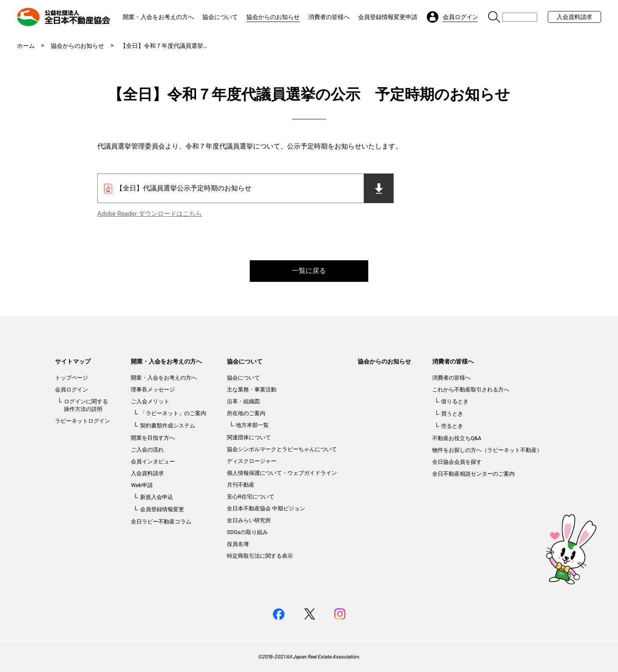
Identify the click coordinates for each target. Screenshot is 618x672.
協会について (220, 17)
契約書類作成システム (168, 426)
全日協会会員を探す (457, 462)
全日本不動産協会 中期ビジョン (266, 508)
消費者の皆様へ (329, 17)
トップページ (72, 378)
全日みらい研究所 (249, 520)
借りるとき (455, 401)
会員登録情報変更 (162, 509)
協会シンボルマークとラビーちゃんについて (282, 449)
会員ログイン (72, 390)
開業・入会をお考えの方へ (158, 17)
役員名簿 (238, 544)
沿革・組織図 (243, 401)
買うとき (452, 414)
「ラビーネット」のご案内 (173, 413)
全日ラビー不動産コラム (161, 522)
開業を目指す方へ (153, 438)
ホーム (26, 46)
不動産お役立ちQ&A (457, 438)
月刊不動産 (241, 485)
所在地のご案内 (246, 413)
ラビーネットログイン (83, 421)
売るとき (452, 426)
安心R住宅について (251, 497)
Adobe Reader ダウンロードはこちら (150, 214)
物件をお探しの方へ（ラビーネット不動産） (487, 450)
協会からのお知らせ (273, 17)
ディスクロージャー (252, 461)
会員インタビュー (153, 461)
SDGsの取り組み (247, 532)
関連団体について (249, 437)
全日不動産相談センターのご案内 (473, 474)
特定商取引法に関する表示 (260, 556)
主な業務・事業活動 (252, 390)
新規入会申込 (157, 497)
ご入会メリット (150, 401)
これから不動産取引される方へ (471, 390)
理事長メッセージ (153, 390)
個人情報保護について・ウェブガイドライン (282, 473)
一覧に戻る (309, 271)
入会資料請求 (574, 17)
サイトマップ (73, 361)
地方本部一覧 (252, 425)
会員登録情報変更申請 (388, 17)
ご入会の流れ (147, 450)
